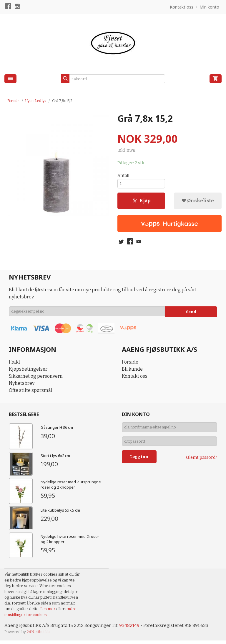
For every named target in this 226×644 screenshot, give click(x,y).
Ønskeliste (198, 203)
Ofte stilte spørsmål (31, 394)
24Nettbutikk (38, 635)
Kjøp (141, 203)
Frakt (15, 365)
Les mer (48, 612)
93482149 (134, 629)
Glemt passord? (202, 464)
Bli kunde (132, 372)
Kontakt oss (135, 379)
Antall (123, 176)
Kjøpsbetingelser (28, 372)
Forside (13, 101)
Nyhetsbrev (22, 386)
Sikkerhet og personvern (36, 379)
